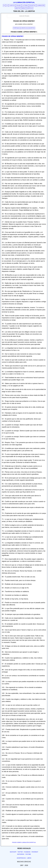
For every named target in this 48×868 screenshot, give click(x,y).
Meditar (18, 8)
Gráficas (30, 8)
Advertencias (21, 858)
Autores (25, 5)
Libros (29, 858)
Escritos (32, 5)
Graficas (24, 28)
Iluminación (41, 5)
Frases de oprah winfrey (13, 36)
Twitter (20, 852)
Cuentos (12, 5)
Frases (19, 5)
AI (7, 5)
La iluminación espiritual (24, 2)
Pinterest (35, 852)
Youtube (28, 854)
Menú (24, 8)
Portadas (17, 28)
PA (4, 5)
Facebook (27, 852)
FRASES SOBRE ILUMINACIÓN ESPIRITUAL (24, 842)
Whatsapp (13, 852)
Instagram (21, 854)
